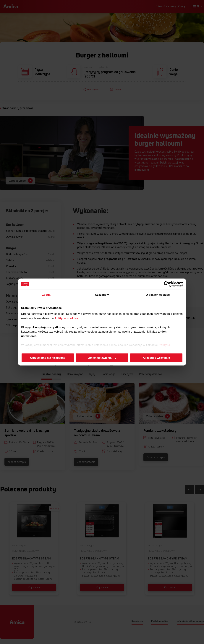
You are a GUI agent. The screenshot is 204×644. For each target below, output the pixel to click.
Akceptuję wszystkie (156, 358)
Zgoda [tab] (46, 295)
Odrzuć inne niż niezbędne (48, 358)
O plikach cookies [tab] (158, 295)
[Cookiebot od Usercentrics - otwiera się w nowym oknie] (167, 284)
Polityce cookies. (67, 318)
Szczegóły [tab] (102, 295)
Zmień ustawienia (102, 358)
